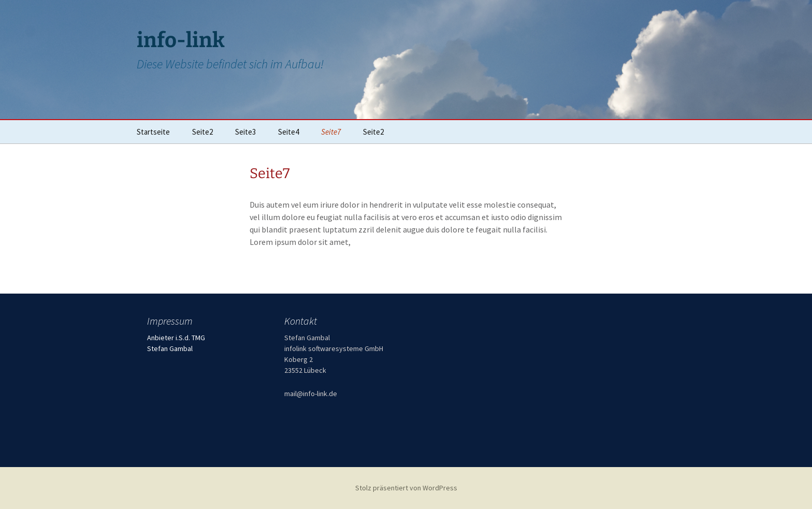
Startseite (153, 132)
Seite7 (331, 132)
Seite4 (288, 132)
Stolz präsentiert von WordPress (406, 488)
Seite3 (245, 132)
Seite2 (202, 132)
